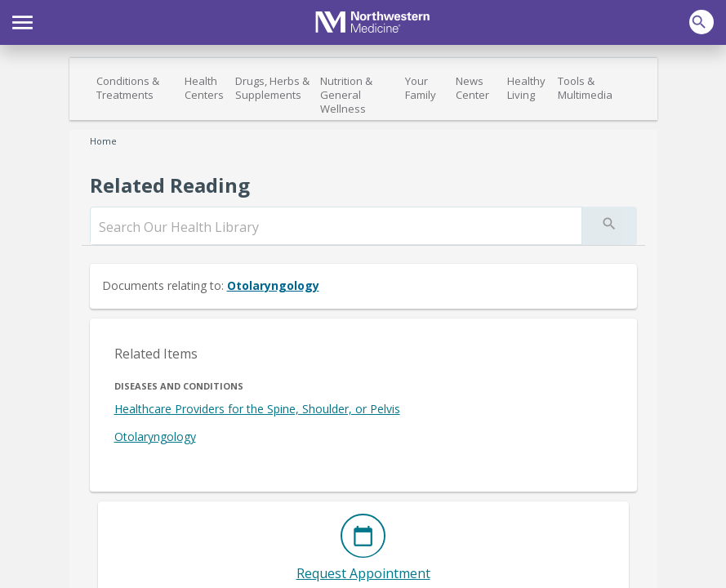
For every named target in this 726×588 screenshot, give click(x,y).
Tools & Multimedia (585, 88)
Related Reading (170, 185)
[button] (22, 20)
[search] (336, 227)
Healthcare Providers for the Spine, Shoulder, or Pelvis (257, 409)
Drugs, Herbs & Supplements (272, 88)
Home (103, 141)
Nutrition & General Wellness (346, 95)
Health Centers (204, 88)
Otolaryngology (273, 285)
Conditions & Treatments (128, 88)
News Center (472, 88)
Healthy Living (526, 88)
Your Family (421, 88)
